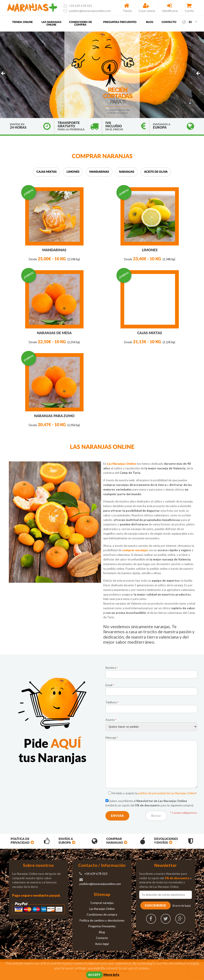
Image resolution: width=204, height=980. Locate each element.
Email (110, 686)
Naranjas (127, 172)
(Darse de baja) (182, 906)
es (190, 22)
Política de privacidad (30, 841)
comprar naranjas (135, 551)
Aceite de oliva (156, 172)
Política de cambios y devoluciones (102, 921)
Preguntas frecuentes (120, 22)
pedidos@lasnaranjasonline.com (87, 11)
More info (111, 974)
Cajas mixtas (47, 172)
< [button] (3, 74)
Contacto (169, 22)
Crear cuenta (147, 8)
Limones (73, 172)
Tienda (127, 8)
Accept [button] (94, 975)
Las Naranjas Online (51, 24)
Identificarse (170, 8)
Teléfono (112, 703)
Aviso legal (102, 944)
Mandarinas (99, 172)
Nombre (112, 668)
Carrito (189, 8)
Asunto (111, 720)
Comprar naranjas (102, 903)
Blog (150, 22)
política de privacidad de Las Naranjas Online (167, 794)
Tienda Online (22, 22)
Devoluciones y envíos (173, 841)
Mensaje (112, 738)
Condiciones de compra (80, 24)
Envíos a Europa (78, 841)
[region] (102, 75)
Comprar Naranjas (125, 841)
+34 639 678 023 (78, 6)
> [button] (198, 74)
